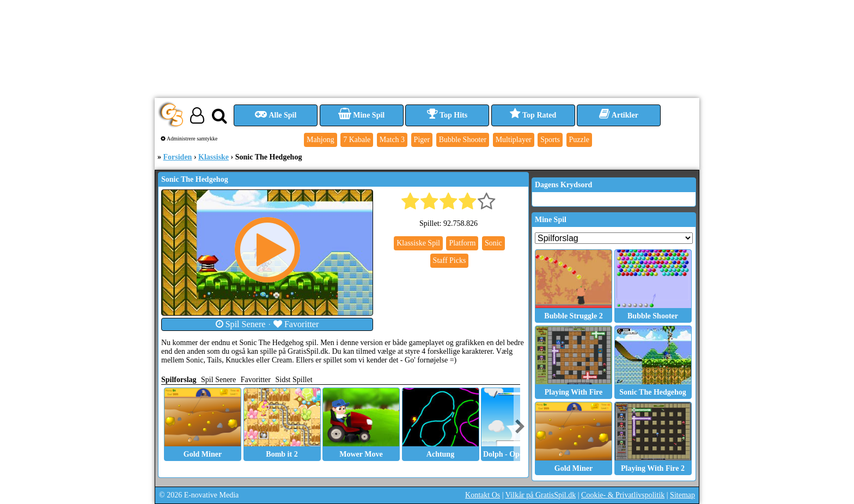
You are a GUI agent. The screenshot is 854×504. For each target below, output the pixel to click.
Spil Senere (241, 324)
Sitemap (682, 495)
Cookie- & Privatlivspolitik (623, 495)
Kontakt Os (483, 495)
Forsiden (178, 157)
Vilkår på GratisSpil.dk (541, 495)
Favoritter (296, 324)
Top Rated (533, 115)
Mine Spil (361, 115)
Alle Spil (276, 115)
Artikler (619, 115)
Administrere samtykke (189, 139)
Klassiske (213, 157)
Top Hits (447, 115)
